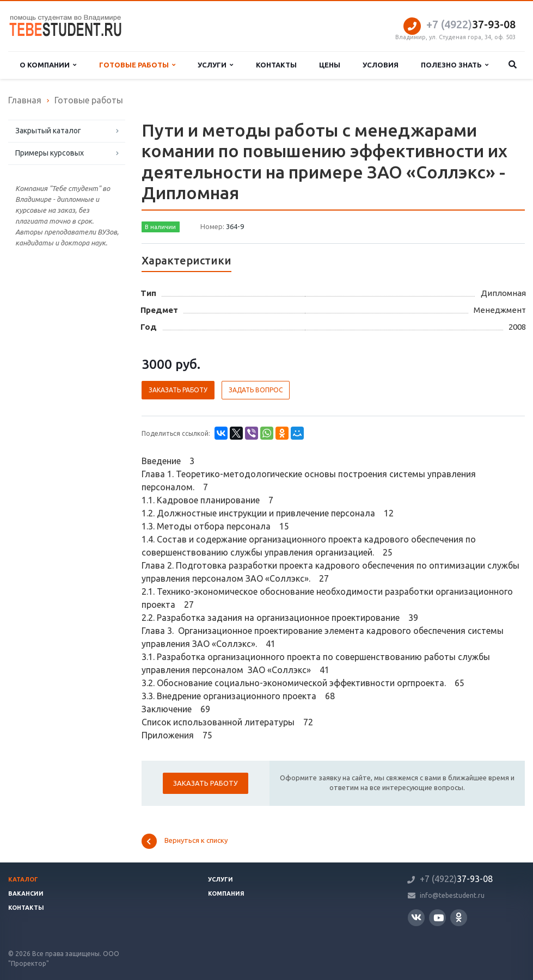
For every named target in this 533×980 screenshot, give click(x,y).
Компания (226, 893)
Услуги (215, 65)
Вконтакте (416, 917)
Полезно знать (455, 65)
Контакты (276, 65)
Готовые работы (137, 65)
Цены (330, 65)
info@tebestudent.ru (452, 895)
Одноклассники (459, 917)
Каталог (23, 879)
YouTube (439, 918)
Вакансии (26, 893)
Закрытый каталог (48, 131)
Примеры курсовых (50, 153)
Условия (381, 65)
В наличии (160, 227)
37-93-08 (471, 24)
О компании (48, 65)
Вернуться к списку (185, 841)
